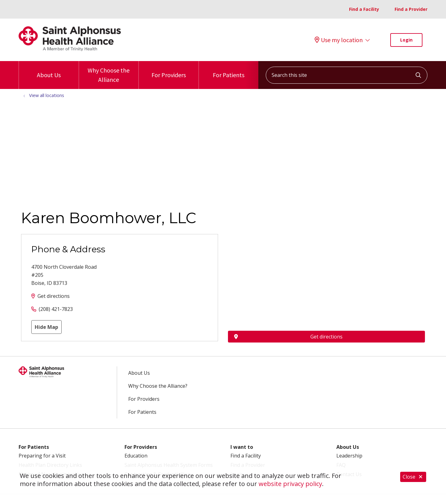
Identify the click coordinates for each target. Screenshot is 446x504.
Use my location (339, 40)
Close (413, 478)
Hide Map (46, 327)
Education (136, 456)
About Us (49, 70)
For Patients (229, 70)
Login (406, 40)
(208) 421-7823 (56, 309)
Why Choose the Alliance (109, 72)
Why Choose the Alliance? (158, 386)
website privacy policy (290, 484)
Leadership (349, 456)
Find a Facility (364, 9)
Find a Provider (411, 9)
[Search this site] (347, 75)
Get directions (54, 296)
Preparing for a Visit (42, 456)
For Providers (169, 70)
